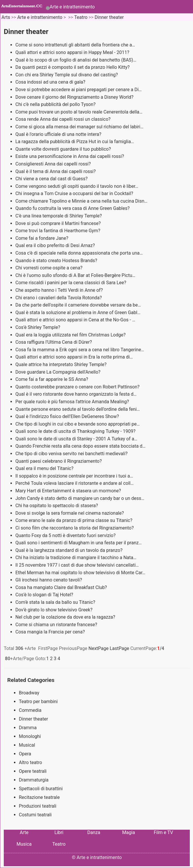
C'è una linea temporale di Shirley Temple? (59, 216)
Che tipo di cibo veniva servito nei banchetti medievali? (72, 454)
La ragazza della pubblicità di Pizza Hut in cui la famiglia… (75, 142)
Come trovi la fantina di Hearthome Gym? (58, 231)
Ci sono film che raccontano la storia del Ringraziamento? (75, 528)
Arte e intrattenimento (72, 7)
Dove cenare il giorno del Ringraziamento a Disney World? (75, 97)
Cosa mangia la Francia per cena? (51, 632)
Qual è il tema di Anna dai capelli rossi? (56, 171)
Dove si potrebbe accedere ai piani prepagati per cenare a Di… (79, 90)
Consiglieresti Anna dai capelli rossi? (54, 164)
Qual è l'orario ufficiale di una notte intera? (59, 134)
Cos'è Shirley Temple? (38, 327)
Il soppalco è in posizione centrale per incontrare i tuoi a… (74, 476)
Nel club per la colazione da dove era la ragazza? (66, 617)
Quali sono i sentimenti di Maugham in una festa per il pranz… (79, 543)
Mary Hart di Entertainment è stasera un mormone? (69, 491)
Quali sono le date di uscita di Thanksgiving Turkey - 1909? (76, 431)
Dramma (28, 728)
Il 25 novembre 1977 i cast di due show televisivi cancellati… (77, 565)
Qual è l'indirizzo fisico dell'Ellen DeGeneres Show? (68, 416)
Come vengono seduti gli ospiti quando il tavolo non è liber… (77, 186)
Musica (24, 844)
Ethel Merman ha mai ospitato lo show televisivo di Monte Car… (80, 573)
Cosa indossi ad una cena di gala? (51, 82)
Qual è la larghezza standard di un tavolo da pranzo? (70, 550)
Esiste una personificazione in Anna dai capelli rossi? (70, 156)
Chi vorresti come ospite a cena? (49, 268)
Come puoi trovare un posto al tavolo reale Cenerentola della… (79, 112)
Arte (24, 832)
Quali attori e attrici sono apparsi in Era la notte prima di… (74, 357)
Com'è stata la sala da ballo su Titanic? (56, 602)
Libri (59, 832)
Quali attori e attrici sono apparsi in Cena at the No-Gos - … (75, 320)
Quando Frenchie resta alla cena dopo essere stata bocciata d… (80, 446)
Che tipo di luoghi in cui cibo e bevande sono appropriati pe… (77, 424)
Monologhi (30, 736)
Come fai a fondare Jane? (42, 238)
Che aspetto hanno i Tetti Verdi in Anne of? (60, 290)
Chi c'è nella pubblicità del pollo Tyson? (56, 104)
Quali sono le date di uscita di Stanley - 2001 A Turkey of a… (76, 439)
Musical (27, 745)
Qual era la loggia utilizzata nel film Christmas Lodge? (71, 335)
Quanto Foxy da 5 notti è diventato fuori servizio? (66, 535)
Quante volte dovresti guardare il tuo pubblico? (64, 149)
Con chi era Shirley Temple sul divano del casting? (67, 75)
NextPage (99, 648)
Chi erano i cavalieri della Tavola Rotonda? (59, 298)
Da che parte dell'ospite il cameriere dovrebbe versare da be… (78, 305)
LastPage (119, 648)
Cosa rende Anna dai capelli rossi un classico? (64, 119)
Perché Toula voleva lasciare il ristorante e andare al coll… (74, 483)
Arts (6, 17)
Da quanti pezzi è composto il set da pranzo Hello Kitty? (73, 67)
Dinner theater (109, 17)
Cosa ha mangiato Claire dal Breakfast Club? (62, 587)
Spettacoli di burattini (41, 789)
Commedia (30, 710)
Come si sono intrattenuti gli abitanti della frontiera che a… (75, 45)
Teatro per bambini (38, 702)
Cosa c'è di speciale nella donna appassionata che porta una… (79, 253)
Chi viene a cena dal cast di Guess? (52, 179)
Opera (25, 754)
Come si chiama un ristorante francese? (57, 625)
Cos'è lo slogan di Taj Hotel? (45, 595)
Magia (129, 832)
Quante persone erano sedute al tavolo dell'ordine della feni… (78, 409)
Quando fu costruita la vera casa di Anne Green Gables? (73, 208)
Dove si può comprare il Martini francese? (59, 223)
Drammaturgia (34, 780)
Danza (94, 832)
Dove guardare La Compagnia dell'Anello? (58, 372)
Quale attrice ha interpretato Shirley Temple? (62, 364)
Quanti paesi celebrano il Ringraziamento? (59, 461)
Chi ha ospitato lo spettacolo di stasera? (57, 506)
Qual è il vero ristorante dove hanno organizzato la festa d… (76, 394)
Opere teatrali (33, 771)
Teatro (81, 17)
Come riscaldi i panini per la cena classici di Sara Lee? (71, 283)
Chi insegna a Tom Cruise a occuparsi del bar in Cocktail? (75, 193)
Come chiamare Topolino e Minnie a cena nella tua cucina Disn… (81, 201)
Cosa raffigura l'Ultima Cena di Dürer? (54, 342)
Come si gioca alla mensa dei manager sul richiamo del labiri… (79, 127)
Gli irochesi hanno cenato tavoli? (49, 580)
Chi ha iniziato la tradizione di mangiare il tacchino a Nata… (76, 558)
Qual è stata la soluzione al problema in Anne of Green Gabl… (78, 313)
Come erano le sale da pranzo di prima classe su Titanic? (74, 520)
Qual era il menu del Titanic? (45, 468)
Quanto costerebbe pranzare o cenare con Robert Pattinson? (78, 387)
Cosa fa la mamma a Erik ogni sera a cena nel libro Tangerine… (80, 350)
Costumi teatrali (35, 815)
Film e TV (164, 832)
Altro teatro (30, 762)
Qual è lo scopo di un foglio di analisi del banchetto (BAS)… (76, 60)
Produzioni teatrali (38, 806)
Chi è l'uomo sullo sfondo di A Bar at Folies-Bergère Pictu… (75, 275)
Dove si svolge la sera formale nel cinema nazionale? (70, 513)
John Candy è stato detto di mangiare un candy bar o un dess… (80, 498)
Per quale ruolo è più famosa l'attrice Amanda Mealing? (73, 402)
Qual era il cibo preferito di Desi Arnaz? (56, 245)
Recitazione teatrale (39, 797)
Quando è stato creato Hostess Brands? (57, 261)
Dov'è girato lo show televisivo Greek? (54, 610)
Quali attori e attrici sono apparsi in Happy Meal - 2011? (73, 52)
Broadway (29, 693)
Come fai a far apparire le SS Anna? (52, 379)
